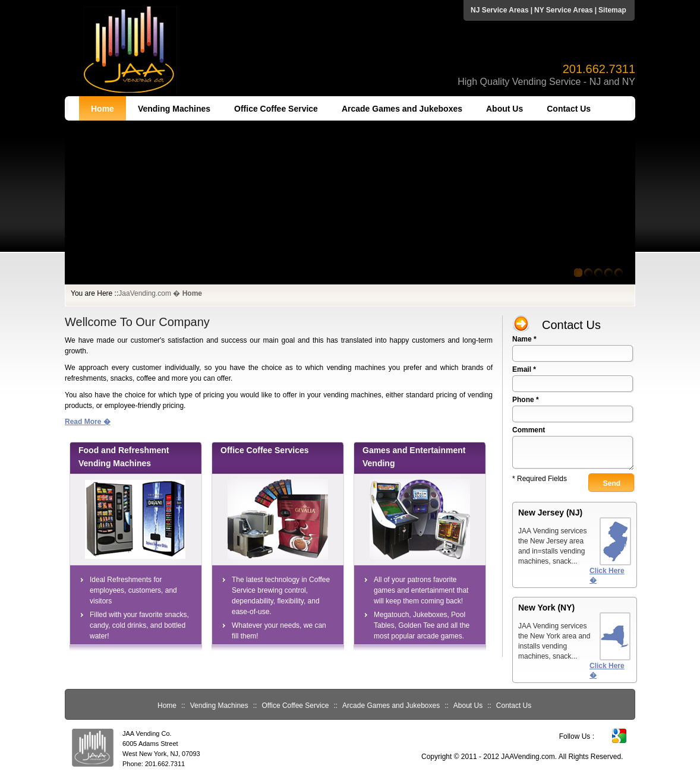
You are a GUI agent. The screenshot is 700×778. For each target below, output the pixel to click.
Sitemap (612, 10)
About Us (504, 109)
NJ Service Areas (500, 10)
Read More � (88, 422)
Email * (524, 369)
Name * (524, 339)
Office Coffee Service (276, 109)
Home (103, 109)
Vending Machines (174, 109)
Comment (529, 430)
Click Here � (607, 575)
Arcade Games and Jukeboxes (402, 109)
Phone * (526, 400)
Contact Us (569, 109)
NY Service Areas (564, 10)
